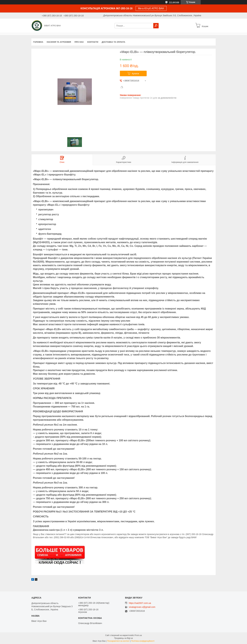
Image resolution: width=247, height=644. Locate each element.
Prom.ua (138, 635)
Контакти (93, 42)
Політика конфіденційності (143, 641)
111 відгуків (174, 2)
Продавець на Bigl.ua (123, 638)
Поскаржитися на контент (118, 641)
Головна (38, 42)
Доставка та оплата (113, 42)
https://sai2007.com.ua (140, 603)
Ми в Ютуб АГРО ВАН (151, 8)
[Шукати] (156, 26)
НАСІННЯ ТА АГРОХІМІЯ (59, 42)
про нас (79, 42)
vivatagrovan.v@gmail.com (142, 607)
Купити (135, 74)
